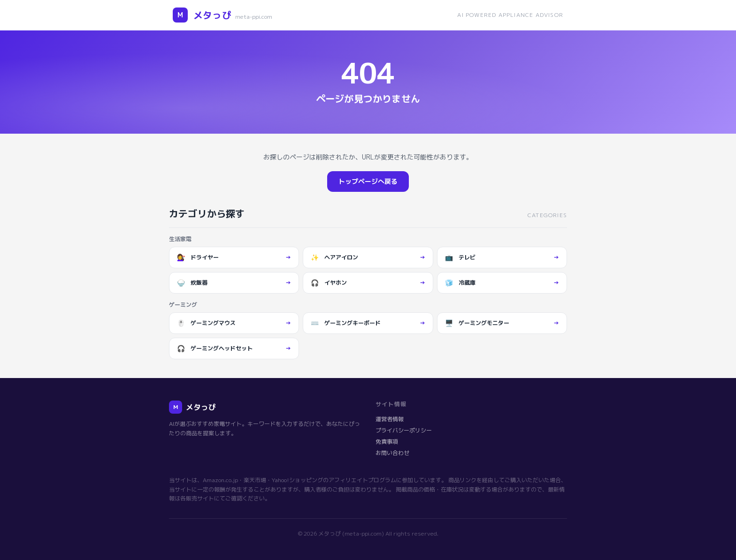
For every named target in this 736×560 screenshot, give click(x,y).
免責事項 (387, 442)
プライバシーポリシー (404, 430)
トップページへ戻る (368, 181)
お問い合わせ (392, 453)
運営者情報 (390, 419)
